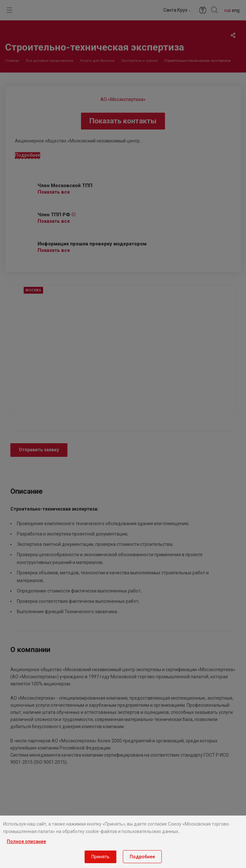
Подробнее (142, 857)
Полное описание (26, 841)
